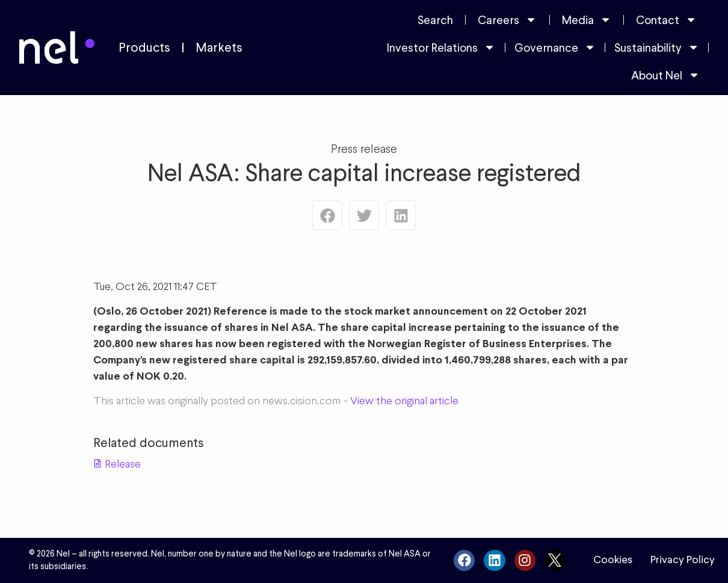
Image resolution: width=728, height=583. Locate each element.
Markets (219, 48)
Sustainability (657, 47)
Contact (666, 20)
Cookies (613, 560)
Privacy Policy (683, 560)
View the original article (404, 400)
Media (587, 20)
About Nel (665, 75)
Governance (555, 47)
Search (435, 20)
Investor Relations (441, 47)
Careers (507, 20)
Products (144, 48)
